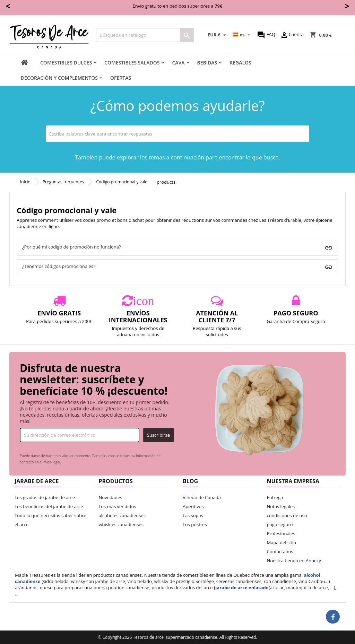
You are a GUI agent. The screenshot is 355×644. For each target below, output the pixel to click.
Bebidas (207, 63)
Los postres (195, 524)
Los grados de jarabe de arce (45, 497)
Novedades (111, 497)
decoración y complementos (59, 78)
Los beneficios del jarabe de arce (49, 506)
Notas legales (281, 506)
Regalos (240, 63)
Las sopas (193, 515)
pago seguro (280, 524)
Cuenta (292, 35)
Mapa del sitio (282, 542)
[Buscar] (145, 35)
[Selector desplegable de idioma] (242, 35)
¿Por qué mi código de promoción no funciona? (72, 247)
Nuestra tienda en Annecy (294, 560)
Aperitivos (193, 506)
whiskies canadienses (121, 524)
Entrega (275, 497)
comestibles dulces (66, 63)
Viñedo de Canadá (202, 497)
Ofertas (121, 78)
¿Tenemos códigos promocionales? (59, 266)
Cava (178, 63)
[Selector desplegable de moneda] (218, 35)
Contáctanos (280, 551)
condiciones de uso (287, 515)
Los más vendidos (118, 506)
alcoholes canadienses (122, 515)
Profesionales (281, 533)
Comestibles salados (132, 63)
